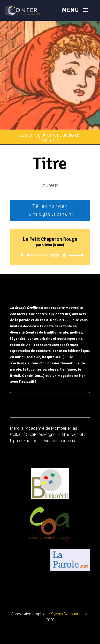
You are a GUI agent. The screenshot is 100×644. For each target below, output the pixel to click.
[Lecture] (22, 255)
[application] (50, 255)
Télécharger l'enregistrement (50, 210)
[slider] (38, 255)
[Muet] (65, 255)
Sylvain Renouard (66, 614)
